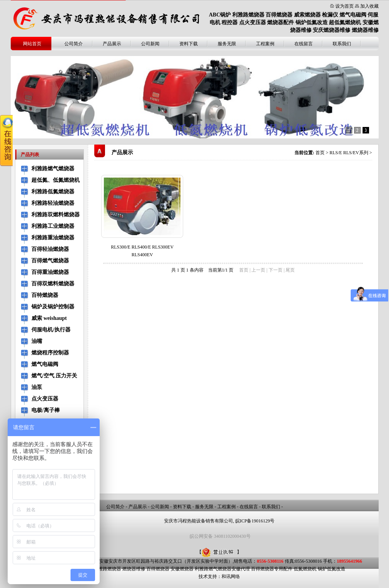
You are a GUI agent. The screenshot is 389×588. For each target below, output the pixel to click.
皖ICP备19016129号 (255, 521)
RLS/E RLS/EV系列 (349, 153)
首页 (320, 153)
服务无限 (227, 44)
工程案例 (265, 44)
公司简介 (74, 44)
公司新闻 (150, 44)
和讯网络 (231, 576)
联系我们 (342, 44)
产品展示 (112, 44)
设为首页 (345, 6)
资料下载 (189, 44)
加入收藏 (369, 6)
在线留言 (304, 44)
